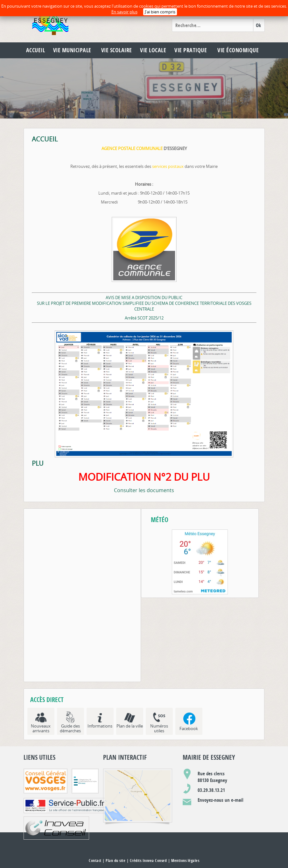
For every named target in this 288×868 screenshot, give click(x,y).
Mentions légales (185, 861)
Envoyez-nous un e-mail (221, 800)
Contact (95, 861)
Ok (259, 25)
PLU (38, 463)
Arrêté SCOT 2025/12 (144, 318)
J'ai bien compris (160, 12)
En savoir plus (124, 12)
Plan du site (116, 861)
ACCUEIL (45, 139)
